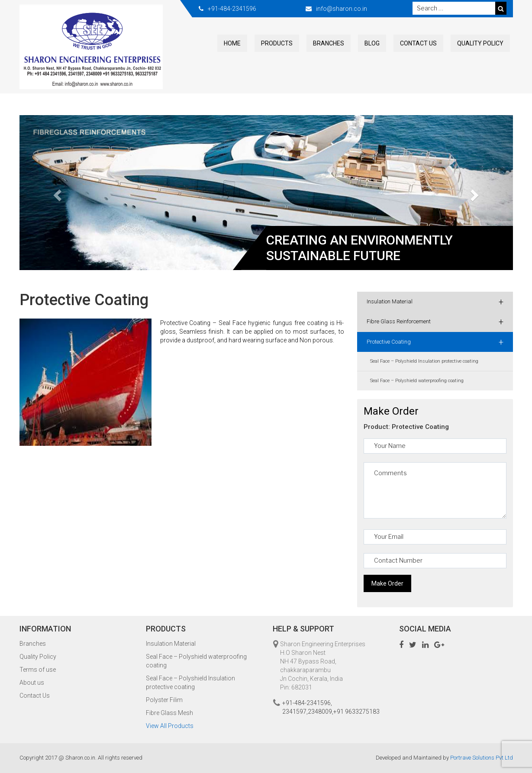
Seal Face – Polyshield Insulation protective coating (424, 361)
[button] (56, 193)
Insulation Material (435, 302)
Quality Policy (480, 43)
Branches (329, 43)
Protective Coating (435, 342)
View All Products (170, 726)
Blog (372, 43)
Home (232, 43)
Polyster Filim (164, 700)
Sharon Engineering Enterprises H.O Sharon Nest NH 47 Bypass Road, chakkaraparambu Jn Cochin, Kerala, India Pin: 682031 (323, 666)
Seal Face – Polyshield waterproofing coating (417, 381)
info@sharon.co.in (342, 9)
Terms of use (38, 670)
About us (32, 683)
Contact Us (418, 43)
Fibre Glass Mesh (169, 713)
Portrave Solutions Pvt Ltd (482, 758)
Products (277, 43)
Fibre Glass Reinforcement (435, 322)
